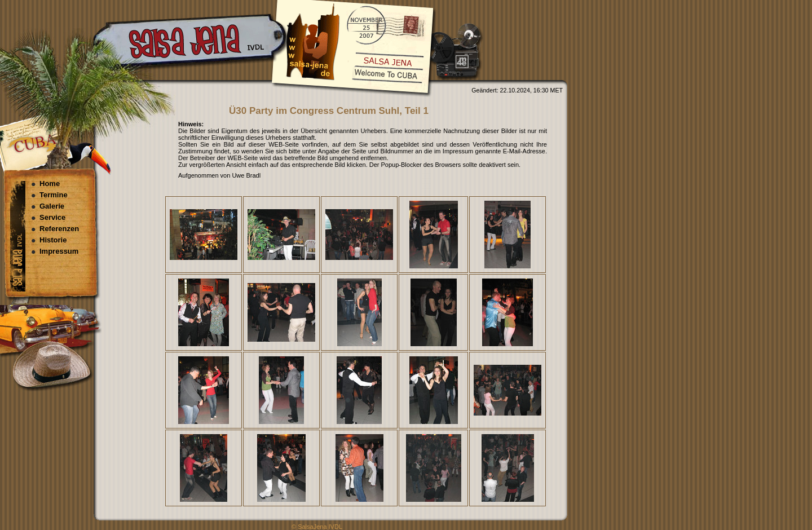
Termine (54, 195)
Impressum (59, 251)
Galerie (52, 206)
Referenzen (59, 229)
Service (52, 217)
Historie (53, 240)
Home (50, 184)
